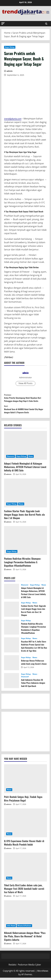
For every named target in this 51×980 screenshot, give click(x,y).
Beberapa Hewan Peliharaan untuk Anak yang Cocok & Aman (33, 665)
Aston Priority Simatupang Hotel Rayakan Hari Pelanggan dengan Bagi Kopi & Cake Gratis (26, 398)
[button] (3, 24)
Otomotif (25, 679)
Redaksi (13, 967)
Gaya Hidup (10, 47)
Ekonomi (11, 459)
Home (7, 33)
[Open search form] (46, 24)
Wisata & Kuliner (24, 928)
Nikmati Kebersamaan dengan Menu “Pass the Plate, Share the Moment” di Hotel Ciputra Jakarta (25, 939)
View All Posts (26, 383)
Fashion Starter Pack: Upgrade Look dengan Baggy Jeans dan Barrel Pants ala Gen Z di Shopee (24, 517)
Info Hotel (11, 928)
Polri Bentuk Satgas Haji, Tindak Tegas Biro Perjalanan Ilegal (23, 801)
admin (10, 71)
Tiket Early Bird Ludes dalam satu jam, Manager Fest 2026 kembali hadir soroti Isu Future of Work (24, 891)
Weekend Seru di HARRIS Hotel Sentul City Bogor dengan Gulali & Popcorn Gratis (26, 411)
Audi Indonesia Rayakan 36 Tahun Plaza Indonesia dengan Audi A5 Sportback (33, 685)
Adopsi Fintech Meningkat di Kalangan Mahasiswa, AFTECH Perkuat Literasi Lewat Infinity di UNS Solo (25, 469)
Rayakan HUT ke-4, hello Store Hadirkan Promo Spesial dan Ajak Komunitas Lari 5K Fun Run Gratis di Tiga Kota (33, 650)
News (31, 459)
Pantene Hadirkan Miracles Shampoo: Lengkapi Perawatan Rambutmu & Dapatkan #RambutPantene (23, 564)
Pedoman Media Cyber (29, 967)
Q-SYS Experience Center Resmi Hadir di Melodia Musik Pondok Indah (24, 845)
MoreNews (43, 973)
